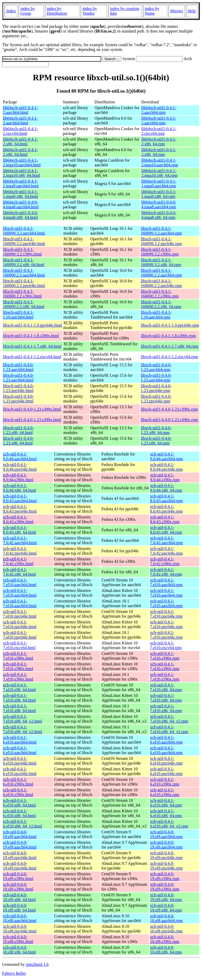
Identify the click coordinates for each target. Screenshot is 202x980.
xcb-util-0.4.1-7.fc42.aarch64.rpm (166, 540)
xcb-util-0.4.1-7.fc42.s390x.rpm (165, 561)
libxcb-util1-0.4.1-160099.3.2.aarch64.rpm (161, 231)
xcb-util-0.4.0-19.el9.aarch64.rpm (166, 834)
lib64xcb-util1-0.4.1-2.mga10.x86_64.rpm (159, 173)
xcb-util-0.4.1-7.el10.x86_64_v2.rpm (169, 719)
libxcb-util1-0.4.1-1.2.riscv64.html (32, 357)
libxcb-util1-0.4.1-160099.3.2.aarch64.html (24, 231)
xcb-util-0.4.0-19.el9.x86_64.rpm (166, 897)
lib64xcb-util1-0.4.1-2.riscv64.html (20, 131)
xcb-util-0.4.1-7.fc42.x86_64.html (19, 572)
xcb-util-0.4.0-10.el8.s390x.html (18, 939)
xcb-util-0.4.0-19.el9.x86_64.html (19, 897)
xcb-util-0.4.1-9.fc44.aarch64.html (20, 456)
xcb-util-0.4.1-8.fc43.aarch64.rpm (166, 498)
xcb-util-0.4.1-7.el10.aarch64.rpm (166, 582)
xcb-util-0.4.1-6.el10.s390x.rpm (165, 782)
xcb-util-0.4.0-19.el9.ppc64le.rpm (166, 855)
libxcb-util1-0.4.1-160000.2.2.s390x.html (22, 294)
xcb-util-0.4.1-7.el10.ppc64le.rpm (166, 614)
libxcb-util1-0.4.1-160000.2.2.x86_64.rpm (161, 304)
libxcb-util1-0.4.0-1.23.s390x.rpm (169, 409)
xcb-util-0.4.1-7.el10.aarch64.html (20, 582)
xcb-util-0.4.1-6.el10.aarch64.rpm (166, 740)
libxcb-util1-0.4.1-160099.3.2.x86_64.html (24, 262)
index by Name (152, 11)
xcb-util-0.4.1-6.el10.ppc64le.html (20, 761)
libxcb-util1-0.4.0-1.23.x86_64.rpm (156, 430)
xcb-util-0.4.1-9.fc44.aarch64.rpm (166, 456)
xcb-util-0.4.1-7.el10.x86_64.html (19, 687)
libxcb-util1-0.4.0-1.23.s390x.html (32, 409)
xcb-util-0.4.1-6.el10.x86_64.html (19, 803)
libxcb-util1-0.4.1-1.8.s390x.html (31, 336)
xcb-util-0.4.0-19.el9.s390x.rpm (165, 876)
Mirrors (177, 11)
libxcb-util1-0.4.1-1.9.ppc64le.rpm (170, 325)
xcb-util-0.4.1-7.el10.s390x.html (18, 656)
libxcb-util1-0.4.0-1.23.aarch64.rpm (156, 367)
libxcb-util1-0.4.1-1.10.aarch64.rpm (156, 315)
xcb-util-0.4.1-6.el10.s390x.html (18, 782)
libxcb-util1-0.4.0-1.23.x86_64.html (18, 430)
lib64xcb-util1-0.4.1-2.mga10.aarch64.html (22, 163)
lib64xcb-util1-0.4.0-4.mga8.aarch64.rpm (159, 205)
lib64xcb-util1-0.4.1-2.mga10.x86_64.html (21, 173)
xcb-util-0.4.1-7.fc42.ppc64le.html (20, 551)
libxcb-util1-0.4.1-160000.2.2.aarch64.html (24, 273)
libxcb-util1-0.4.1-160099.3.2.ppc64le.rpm (161, 241)
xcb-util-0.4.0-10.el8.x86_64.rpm (166, 950)
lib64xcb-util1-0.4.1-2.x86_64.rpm (159, 142)
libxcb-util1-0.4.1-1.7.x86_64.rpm (170, 346)
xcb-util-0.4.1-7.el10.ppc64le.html (20, 614)
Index (11, 11)
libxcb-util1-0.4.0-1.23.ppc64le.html (18, 388)
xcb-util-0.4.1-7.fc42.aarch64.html (20, 540)
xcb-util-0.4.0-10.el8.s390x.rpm (165, 939)
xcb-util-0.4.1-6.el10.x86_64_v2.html (22, 824)
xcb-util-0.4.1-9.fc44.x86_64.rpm (166, 488)
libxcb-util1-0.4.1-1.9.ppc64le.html (32, 325)
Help (192, 11)
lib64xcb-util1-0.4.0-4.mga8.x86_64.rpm (159, 215)
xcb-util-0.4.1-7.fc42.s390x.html (18, 561)
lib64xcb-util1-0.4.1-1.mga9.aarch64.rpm (159, 184)
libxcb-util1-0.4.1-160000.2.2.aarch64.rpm (161, 273)
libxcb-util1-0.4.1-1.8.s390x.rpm (168, 336)
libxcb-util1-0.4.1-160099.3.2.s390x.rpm (160, 252)
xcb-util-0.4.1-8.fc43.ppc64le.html (20, 509)
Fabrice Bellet (14, 973)
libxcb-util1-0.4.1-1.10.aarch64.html (18, 315)
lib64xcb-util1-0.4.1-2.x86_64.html (20, 142)
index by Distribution (57, 11)
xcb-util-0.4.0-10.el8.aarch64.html (20, 918)
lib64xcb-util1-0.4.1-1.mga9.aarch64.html (21, 184)
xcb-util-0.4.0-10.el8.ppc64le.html (20, 929)
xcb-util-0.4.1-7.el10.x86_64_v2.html (22, 719)
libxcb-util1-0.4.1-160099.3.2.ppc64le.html (24, 241)
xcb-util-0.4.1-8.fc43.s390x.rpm (165, 519)
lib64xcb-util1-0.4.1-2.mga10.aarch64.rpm (160, 163)
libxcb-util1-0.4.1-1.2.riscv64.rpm (169, 357)
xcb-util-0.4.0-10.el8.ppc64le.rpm (166, 929)
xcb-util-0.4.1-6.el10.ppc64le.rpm (166, 761)
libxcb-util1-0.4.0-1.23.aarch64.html (18, 367)
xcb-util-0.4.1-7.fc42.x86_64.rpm (166, 572)
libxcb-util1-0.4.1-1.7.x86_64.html (32, 346)
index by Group (28, 11)
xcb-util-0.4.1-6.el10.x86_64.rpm (166, 803)
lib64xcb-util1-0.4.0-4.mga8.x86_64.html (20, 215)
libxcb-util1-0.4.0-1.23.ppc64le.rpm (156, 388)
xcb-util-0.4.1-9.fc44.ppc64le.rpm (166, 467)
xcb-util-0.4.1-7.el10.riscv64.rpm (166, 645)
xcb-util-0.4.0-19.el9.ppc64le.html (20, 855)
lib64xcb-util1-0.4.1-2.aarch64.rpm (159, 110)
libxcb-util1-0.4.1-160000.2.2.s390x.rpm (160, 294)
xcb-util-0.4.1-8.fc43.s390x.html (18, 519)
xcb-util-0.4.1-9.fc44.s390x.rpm (165, 477)
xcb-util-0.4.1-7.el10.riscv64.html (19, 645)
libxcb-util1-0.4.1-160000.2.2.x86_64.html (24, 304)
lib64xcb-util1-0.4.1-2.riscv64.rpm (159, 131)
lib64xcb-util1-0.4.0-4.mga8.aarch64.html (21, 205)
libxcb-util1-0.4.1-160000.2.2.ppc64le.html (24, 283)
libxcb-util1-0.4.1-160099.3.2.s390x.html (22, 252)
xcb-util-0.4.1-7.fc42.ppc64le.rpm (166, 551)
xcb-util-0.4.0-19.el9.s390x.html (18, 876)
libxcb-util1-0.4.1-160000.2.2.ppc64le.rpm (161, 283)
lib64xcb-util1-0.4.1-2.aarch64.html (20, 110)
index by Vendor (90, 11)
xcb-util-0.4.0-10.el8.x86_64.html (19, 950)
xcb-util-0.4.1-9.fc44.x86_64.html (19, 488)
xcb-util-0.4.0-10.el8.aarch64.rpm (166, 918)
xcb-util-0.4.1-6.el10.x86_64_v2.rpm (169, 824)
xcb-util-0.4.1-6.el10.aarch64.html (20, 740)
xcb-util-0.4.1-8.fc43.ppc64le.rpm (166, 509)
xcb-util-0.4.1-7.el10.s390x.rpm (165, 656)
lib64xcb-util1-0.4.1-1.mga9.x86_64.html (20, 194)
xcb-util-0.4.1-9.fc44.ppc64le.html (20, 467)
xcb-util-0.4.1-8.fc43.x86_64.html (19, 530)
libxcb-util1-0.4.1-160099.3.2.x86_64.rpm (161, 262)
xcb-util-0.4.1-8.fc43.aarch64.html (20, 498)
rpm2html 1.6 (37, 964)
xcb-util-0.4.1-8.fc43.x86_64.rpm (166, 530)
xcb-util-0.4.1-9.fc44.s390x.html (18, 477)
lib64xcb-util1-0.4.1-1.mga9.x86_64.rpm (159, 194)
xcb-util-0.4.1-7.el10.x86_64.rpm (166, 687)
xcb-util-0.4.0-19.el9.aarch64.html (20, 834)
